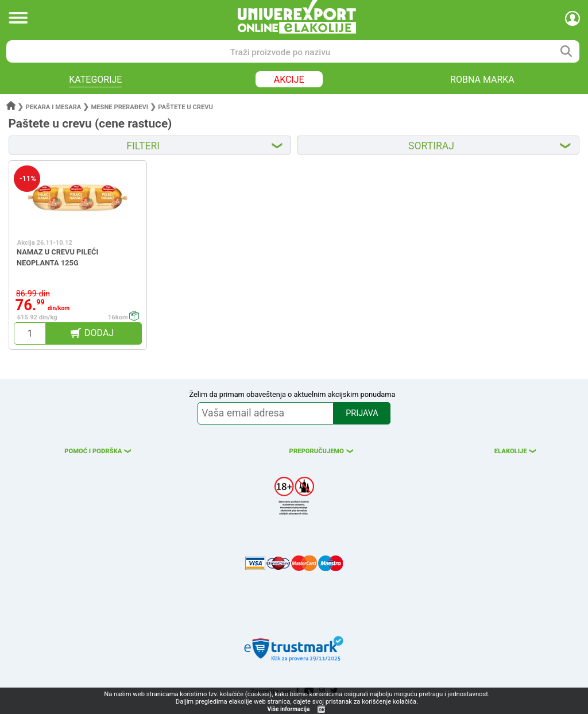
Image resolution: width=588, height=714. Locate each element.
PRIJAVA (362, 413)
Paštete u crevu (185, 107)
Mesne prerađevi (120, 107)
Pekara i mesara (54, 107)
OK (322, 710)
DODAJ (99, 333)
